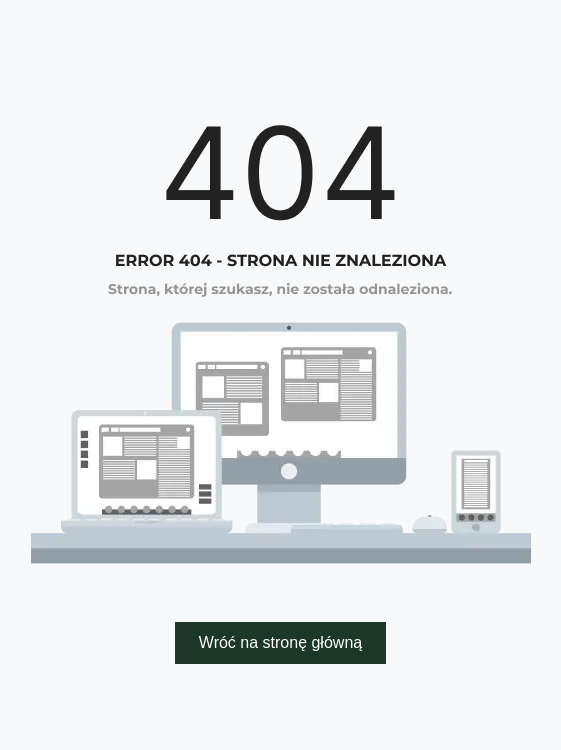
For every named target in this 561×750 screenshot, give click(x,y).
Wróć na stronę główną (280, 642)
